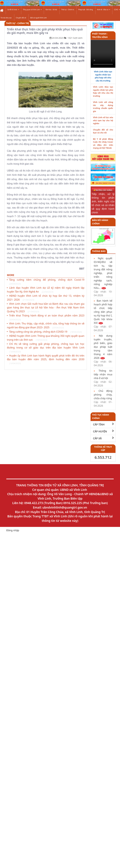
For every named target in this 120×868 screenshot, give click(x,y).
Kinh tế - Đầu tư (104, 10)
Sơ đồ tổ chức (13, 10)
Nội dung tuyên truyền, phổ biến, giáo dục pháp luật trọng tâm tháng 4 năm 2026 (103, 350)
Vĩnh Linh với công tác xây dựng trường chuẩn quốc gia (103, 107)
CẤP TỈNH (103, 424)
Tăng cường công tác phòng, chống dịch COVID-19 (45, 332)
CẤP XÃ (103, 438)
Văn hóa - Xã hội (51, 10)
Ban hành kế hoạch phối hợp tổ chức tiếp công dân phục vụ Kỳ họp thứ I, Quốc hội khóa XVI (103, 315)
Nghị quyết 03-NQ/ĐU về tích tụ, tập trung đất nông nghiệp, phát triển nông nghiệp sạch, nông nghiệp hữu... (103, 277)
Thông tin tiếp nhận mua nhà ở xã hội (103, 378)
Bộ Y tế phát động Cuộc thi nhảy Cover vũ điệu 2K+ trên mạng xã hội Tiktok (103, 143)
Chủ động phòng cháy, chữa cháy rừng (103, 398)
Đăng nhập (13, 530)
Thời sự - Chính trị (68, 10)
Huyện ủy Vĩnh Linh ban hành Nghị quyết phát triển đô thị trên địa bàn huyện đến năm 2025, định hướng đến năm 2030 (46, 359)
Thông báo (99, 251)
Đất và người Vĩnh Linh (38, 18)
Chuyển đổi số (21, 18)
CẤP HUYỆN (103, 431)
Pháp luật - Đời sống (86, 10)
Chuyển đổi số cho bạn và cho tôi (103, 131)
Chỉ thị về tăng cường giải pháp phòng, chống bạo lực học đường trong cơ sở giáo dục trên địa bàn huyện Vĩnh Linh (46, 348)
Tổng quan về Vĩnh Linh (32, 10)
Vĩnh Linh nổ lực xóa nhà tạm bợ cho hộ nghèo (103, 120)
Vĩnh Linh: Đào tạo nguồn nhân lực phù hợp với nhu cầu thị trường (103, 76)
